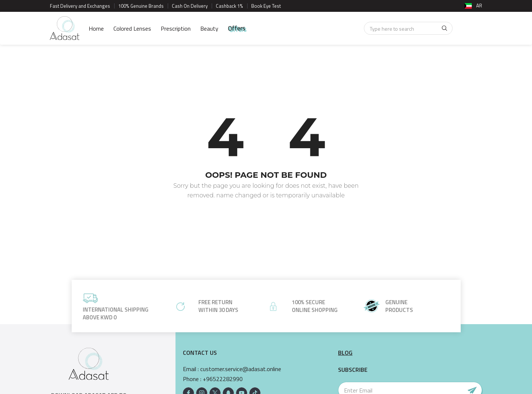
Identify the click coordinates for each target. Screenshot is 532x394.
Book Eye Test (266, 6)
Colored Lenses (132, 28)
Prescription (176, 28)
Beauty (209, 28)
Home (96, 28)
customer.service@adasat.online (241, 369)
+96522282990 (223, 379)
